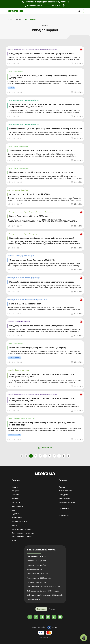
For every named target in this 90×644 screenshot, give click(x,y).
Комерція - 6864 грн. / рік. (37, 565)
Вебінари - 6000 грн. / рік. (37, 582)
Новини (10, 71)
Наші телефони (65, 498)
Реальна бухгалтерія (19, 521)
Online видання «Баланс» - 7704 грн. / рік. (43, 591)
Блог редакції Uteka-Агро (20, 190)
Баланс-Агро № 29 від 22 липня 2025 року (29, 216)
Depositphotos (64, 515)
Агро (9, 190)
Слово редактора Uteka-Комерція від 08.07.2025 (32, 260)
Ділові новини (18, 71)
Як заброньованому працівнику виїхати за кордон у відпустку (38, 348)
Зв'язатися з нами (66, 491)
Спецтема (15, 491)
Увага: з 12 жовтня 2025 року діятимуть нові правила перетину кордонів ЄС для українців (44, 77)
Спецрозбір (16, 502)
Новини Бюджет (13, 100)
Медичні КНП (17, 518)
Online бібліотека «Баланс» (17, 49)
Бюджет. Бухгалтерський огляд (29, 100)
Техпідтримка (64, 495)
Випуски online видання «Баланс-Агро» (42, 212)
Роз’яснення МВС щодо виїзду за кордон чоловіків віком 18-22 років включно (46, 129)
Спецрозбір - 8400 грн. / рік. (38, 574)
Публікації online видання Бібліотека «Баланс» (42, 49)
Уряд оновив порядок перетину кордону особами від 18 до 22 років (41, 151)
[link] (45, 56)
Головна (15, 487)
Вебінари (15, 498)
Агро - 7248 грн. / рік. (35, 569)
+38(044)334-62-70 (34, 6)
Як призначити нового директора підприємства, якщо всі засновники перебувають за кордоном (42, 376)
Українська (41, 609)
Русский (52, 609)
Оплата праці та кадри (33, 278)
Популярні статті (33, 599)
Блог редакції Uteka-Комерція (24, 256)
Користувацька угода (67, 502)
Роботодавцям (34, 234)
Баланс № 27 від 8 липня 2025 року (25, 304)
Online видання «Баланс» (16, 278)
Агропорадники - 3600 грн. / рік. (39, 578)
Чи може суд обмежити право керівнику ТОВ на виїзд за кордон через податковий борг (42, 424)
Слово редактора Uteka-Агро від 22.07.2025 (30, 194)
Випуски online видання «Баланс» (36, 300)
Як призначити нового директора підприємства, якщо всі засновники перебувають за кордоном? (42, 400)
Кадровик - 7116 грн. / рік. (37, 561)
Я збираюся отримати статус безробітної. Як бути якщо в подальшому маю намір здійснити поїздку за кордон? (44, 106)
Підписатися (56, 6)
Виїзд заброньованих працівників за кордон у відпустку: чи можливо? (42, 54)
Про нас (62, 487)
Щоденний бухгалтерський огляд (24, 418)
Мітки (14, 541)
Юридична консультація (23, 322)
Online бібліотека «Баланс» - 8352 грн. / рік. (44, 587)
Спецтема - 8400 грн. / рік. (37, 556)
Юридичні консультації (22, 370)
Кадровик (11, 322)
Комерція (11, 256)
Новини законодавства (21, 146)
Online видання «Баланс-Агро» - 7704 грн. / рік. (45, 595)
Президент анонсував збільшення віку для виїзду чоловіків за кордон (42, 172)
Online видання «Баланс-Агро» (18, 212)
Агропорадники (17, 506)
